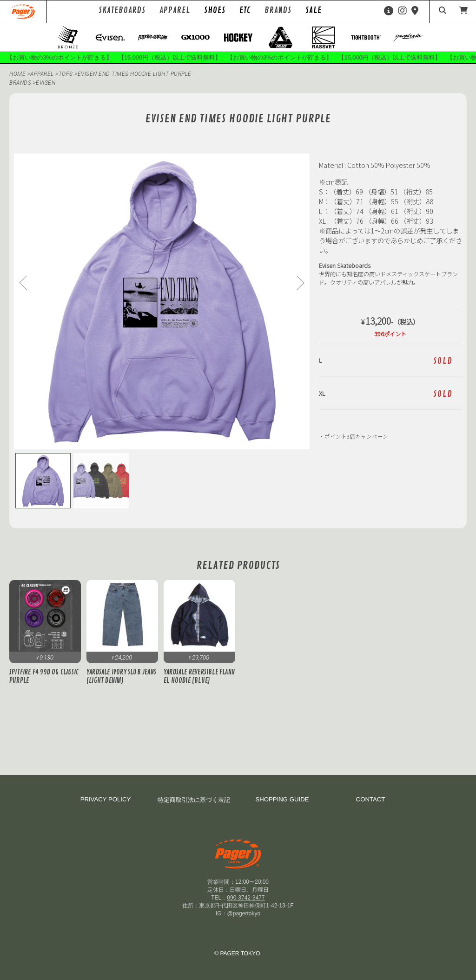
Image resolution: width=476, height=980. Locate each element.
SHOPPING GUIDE (282, 799)
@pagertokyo (244, 913)
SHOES (215, 10)
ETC (245, 10)
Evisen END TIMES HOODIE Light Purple (135, 74)
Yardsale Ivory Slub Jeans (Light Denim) (121, 676)
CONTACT (371, 799)
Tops (67, 74)
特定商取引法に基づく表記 (194, 800)
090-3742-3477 (246, 898)
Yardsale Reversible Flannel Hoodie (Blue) (199, 676)
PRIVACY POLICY (106, 799)
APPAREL (43, 74)
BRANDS (20, 83)
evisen (46, 83)
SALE (314, 10)
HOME (17, 74)
